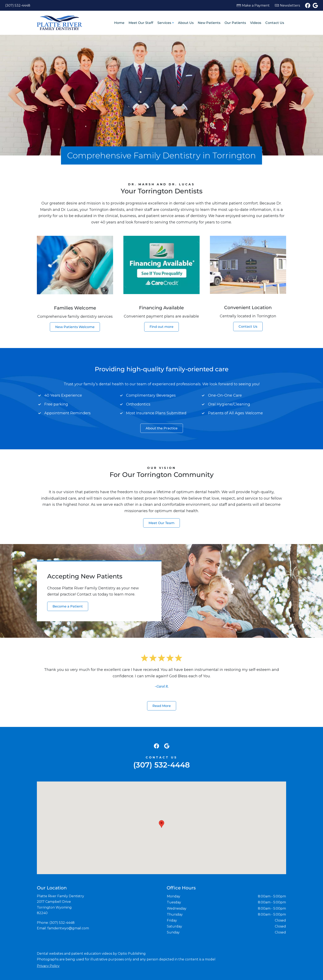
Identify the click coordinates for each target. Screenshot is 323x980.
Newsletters (290, 5)
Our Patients (235, 23)
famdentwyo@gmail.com (68, 928)
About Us (186, 23)
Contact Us (275, 23)
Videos (256, 23)
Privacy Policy (48, 966)
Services (164, 23)
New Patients (209, 23)
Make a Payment (256, 5)
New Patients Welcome (75, 327)
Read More (162, 706)
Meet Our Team (161, 523)
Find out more (161, 327)
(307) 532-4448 (18, 5)
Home (119, 23)
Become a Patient (68, 606)
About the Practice (162, 428)
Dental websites (50, 954)
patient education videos (92, 954)
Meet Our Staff (141, 23)
